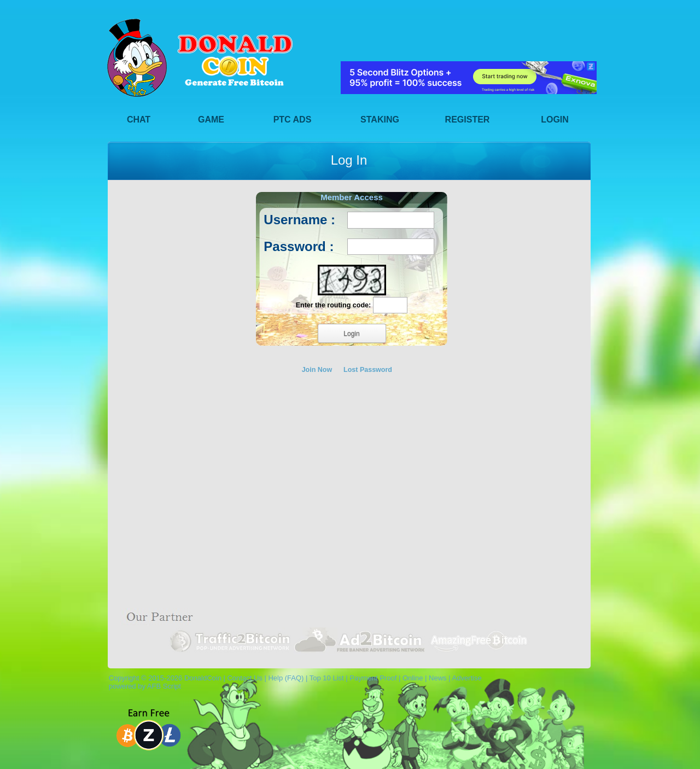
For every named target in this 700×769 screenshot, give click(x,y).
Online (413, 678)
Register (468, 120)
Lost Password (368, 370)
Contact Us (244, 678)
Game (211, 120)
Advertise (466, 678)
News (438, 678)
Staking (380, 120)
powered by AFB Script (143, 686)
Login (555, 120)
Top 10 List (327, 678)
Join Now (317, 370)
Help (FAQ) (286, 678)
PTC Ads (293, 120)
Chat (139, 120)
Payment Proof (373, 678)
